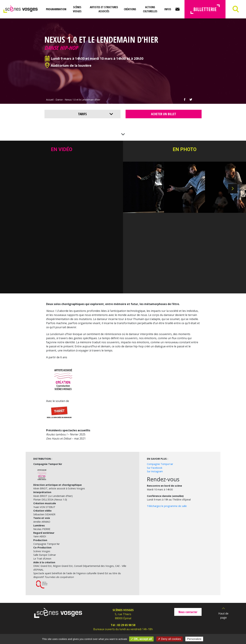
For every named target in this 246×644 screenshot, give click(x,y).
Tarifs (82, 114)
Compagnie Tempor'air (160, 464)
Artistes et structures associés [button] (104, 9)
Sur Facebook (155, 468)
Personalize (194, 639)
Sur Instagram (155, 471)
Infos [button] (168, 9)
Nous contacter (188, 612)
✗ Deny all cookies (169, 639)
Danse (59, 100)
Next (233, 189)
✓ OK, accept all (141, 639)
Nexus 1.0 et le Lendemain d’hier (83, 100)
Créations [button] (130, 9)
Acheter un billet (164, 114)
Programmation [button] (56, 9)
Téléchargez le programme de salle (167, 506)
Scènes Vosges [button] (77, 9)
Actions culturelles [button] (150, 9)
